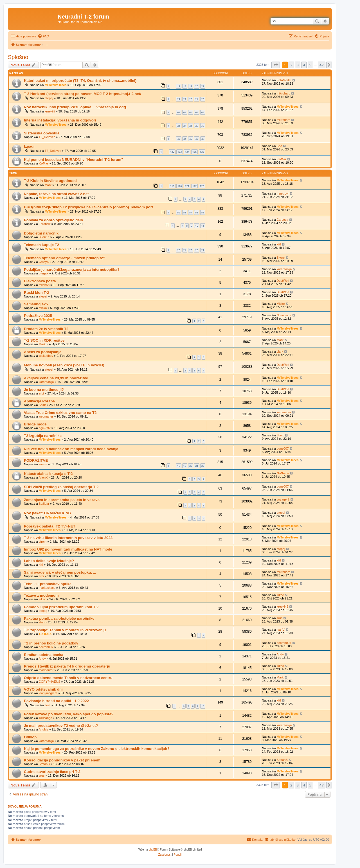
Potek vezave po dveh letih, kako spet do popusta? (69, 714)
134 (187, 152)
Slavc (281, 435)
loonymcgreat (48, 693)
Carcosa (283, 220)
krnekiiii (50, 111)
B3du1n (44, 237)
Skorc (281, 258)
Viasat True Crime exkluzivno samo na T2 (60, 413)
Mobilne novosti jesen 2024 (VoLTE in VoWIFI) (64, 365)
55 (197, 212)
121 (187, 186)
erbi (41, 393)
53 (185, 212)
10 (197, 226)
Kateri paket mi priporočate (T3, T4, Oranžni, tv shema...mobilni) (80, 81)
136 (202, 152)
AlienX (43, 477)
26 (179, 126)
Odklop (30, 737)
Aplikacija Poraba (39, 401)
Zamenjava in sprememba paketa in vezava (62, 500)
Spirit (42, 405)
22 (185, 99)
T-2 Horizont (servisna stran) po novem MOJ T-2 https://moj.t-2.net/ (83, 94)
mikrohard (284, 93)
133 (180, 152)
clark (280, 351)
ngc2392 (45, 428)
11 (203, 226)
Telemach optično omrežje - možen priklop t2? (65, 258)
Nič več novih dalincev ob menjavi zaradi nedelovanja (71, 449)
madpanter (46, 670)
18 (185, 86)
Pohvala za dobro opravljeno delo (53, 220)
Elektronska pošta (40, 281)
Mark (48, 185)
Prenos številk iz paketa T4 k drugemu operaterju (67, 666)
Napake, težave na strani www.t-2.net (56, 194)
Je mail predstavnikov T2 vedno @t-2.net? (61, 726)
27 (185, 126)
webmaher (46, 416)
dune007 (283, 448)
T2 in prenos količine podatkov (51, 643)
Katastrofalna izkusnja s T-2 (48, 474)
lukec (42, 599)
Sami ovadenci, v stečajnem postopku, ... (60, 572)
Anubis (44, 729)
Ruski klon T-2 (36, 293)
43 (179, 139)
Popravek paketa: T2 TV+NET (50, 526)
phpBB (153, 850)
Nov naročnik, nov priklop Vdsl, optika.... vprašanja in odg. (75, 107)
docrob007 (46, 647)
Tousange (46, 718)
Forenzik (45, 224)
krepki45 (283, 607)
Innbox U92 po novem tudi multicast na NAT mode (68, 549)
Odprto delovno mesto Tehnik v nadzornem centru (68, 678)
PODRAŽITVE (36, 460)
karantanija (284, 269)
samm (43, 464)
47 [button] (322, 65)
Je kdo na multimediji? (44, 390)
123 (202, 186)
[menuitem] (43, 36)
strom (43, 542)
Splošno (18, 57)
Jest (48, 705)
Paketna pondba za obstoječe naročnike (59, 618)
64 (191, 112)
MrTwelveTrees (56, 85)
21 (203, 86)
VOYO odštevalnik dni (43, 689)
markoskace (47, 588)
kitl (279, 244)
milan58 (44, 285)
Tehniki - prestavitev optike (48, 584)
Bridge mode (35, 424)
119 (172, 186)
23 (191, 99)
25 (203, 99)
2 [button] (291, 65)
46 (197, 139)
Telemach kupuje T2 (41, 245)
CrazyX (44, 262)
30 (203, 126)
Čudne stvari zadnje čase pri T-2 (52, 772)
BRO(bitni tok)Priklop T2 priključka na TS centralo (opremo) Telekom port (88, 207)
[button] (276, 65)
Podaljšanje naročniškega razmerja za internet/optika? (72, 270)
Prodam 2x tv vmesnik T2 (46, 329)
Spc (279, 146)
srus (280, 618)
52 (179, 212)
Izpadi (29, 146)
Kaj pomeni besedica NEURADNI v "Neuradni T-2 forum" (74, 160)
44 (185, 139)
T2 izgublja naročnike (43, 436)
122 (194, 186)
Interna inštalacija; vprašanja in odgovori (60, 120)
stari (42, 622)
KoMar (44, 163)
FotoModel (284, 80)
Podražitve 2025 (38, 316)
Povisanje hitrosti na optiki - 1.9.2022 (56, 701)
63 (185, 112)
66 (203, 112)
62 (179, 112)
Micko (43, 308)
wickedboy (46, 356)
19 (191, 86)
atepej (49, 98)
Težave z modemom (41, 595)
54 (191, 212)
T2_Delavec (47, 137)
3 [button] (298, 65)
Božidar (44, 504)
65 (197, 112)
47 (203, 139)
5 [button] (310, 65)
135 (194, 152)
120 (180, 186)
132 (172, 152)
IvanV (281, 630)
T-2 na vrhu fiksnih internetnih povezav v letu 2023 (68, 538)
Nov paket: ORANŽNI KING (48, 513)
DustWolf (283, 281)
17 (179, 86)
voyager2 (283, 499)
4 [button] (304, 65)
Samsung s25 (36, 304)
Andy (42, 659)
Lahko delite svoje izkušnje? (49, 561)
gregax (44, 273)
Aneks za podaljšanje (43, 352)
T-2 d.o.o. (46, 634)
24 (197, 99)
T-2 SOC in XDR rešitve (44, 340)
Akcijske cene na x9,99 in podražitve (56, 378)
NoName (283, 473)
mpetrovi (283, 193)
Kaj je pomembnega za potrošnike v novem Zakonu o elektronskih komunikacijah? (97, 749)
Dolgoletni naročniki (42, 233)
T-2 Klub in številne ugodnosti (50, 181)
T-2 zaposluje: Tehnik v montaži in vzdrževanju (65, 630)
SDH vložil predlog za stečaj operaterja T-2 (61, 487)
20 (197, 86)
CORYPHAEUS (50, 682)
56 (203, 212)
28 (191, 126)
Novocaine (284, 315)
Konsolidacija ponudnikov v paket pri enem (62, 760)
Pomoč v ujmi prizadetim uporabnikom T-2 (61, 607)
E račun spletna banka (44, 655)
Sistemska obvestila (42, 133)
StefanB (44, 764)
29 (197, 126)
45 (191, 139)
